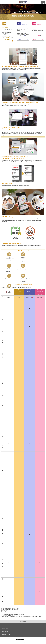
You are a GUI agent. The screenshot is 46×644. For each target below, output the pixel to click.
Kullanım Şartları (5, 628)
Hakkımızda (4, 625)
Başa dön (23, 621)
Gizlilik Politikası (5, 631)
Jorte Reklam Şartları (6, 634)
